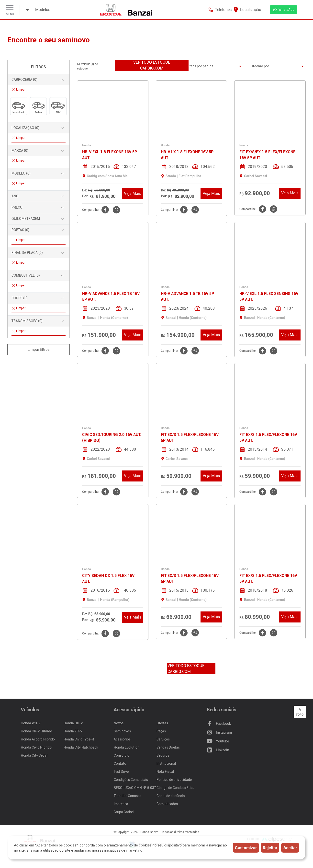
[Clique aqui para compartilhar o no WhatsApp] (116, 210)
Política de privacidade (174, 780)
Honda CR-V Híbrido (36, 731)
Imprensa (121, 804)
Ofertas (162, 723)
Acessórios (122, 739)
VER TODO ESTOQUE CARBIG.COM (152, 65)
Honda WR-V (31, 723)
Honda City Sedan (35, 756)
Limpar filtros (39, 350)
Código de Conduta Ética (175, 788)
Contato (120, 764)
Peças (161, 731)
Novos (119, 723)
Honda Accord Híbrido (38, 739)
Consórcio (122, 756)
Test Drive (121, 772)
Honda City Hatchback (81, 748)
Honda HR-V (73, 723)
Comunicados (167, 804)
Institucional (166, 764)
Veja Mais (133, 194)
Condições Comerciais (131, 780)
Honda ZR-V (73, 731)
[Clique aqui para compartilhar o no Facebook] (105, 210)
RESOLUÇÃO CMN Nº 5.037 (135, 788)
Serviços (163, 739)
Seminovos (122, 731)
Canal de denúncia (171, 796)
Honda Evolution (127, 748)
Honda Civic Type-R (79, 739)
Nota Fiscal (165, 772)
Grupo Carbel (124, 812)
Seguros (163, 756)
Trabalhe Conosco (128, 796)
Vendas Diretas (168, 748)
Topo (300, 712)
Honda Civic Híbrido (36, 748)
